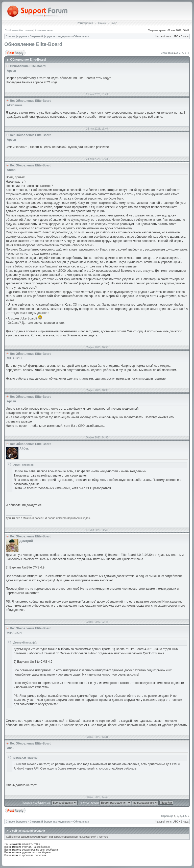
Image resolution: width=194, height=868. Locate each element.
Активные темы (44, 30)
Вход (114, 23)
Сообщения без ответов (19, 30)
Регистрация (85, 23)
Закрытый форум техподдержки (50, 36)
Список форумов (17, 36)
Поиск (102, 23)
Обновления (81, 36)
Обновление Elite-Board (33, 44)
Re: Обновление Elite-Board (31, 101)
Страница (167, 53)
